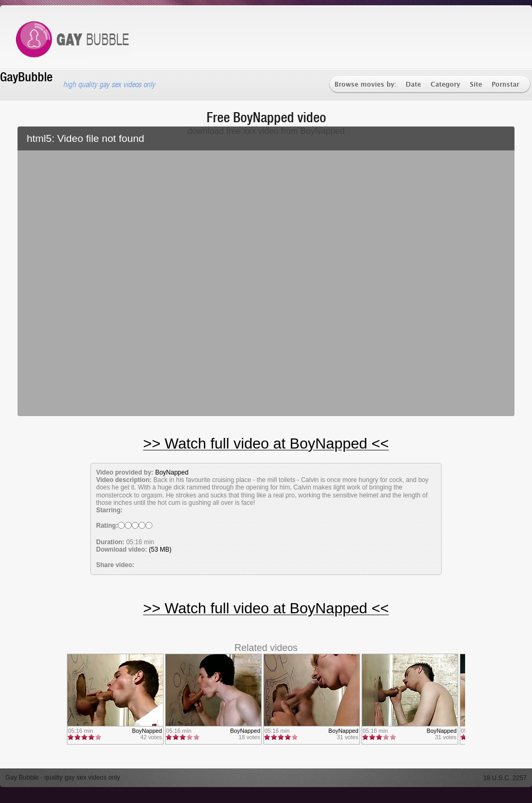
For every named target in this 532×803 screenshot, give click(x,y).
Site (476, 85)
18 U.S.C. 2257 (505, 778)
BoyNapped (172, 472)
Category (445, 85)
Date (413, 85)
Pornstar (505, 85)
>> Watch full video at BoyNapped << (266, 443)
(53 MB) (160, 550)
